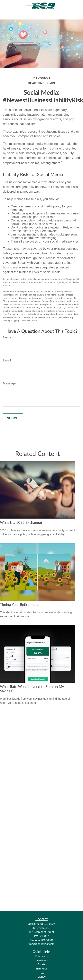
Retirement (41, 956)
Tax (41, 973)
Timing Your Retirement (19, 605)
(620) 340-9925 (46, 924)
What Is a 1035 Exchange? (21, 522)
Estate (41, 964)
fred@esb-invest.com (41, 944)
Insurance (41, 968)
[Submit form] (13, 418)
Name (7, 337)
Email (7, 360)
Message (9, 383)
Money (41, 977)
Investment (41, 960)
